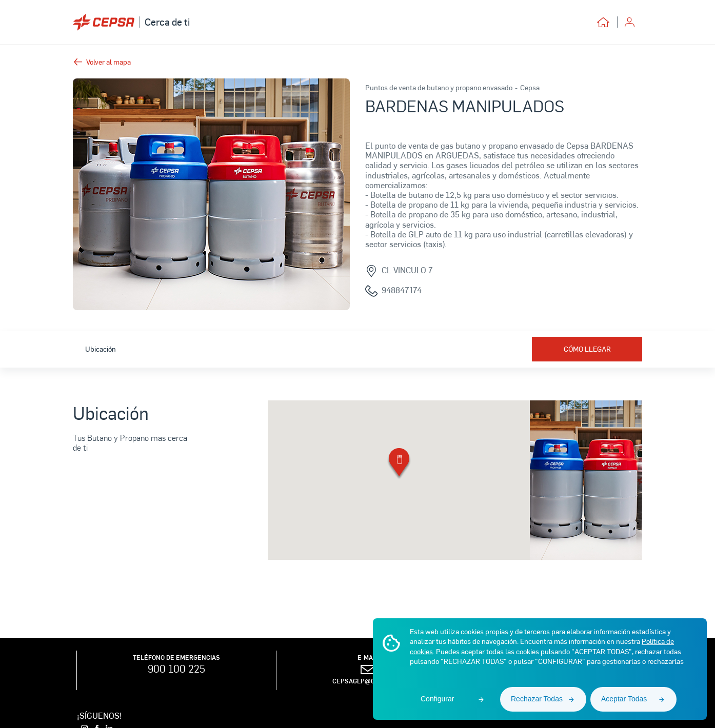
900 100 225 (176, 669)
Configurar (437, 699)
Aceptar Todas (624, 699)
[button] (399, 464)
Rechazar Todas (537, 699)
